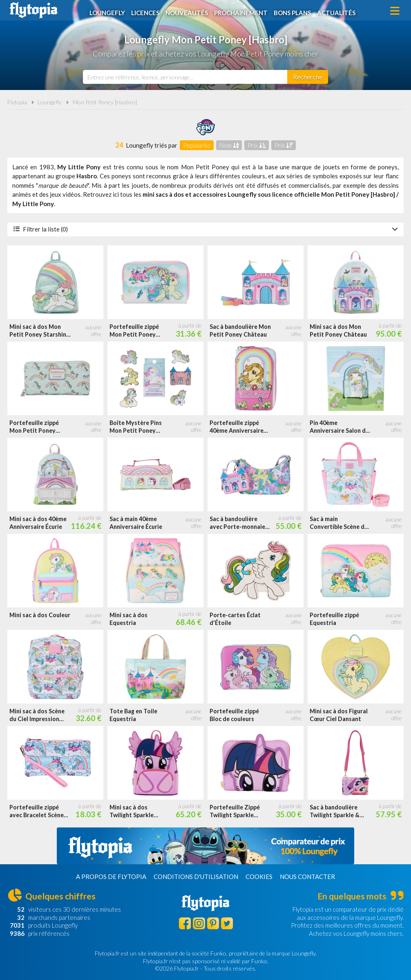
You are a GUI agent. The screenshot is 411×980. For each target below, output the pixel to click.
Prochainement (242, 11)
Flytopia (34, 10)
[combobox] (185, 77)
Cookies (259, 877)
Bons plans (294, 11)
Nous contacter (307, 877)
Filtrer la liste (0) (205, 229)
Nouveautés (188, 11)
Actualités (338, 11)
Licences (147, 11)
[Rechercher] (308, 77)
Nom (229, 145)
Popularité (197, 145)
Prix (257, 145)
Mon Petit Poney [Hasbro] (105, 102)
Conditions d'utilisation (196, 877)
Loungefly (109, 11)
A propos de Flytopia (111, 877)
